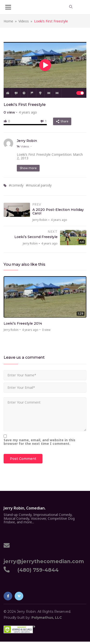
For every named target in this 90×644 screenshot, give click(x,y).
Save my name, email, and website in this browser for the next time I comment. (39, 442)
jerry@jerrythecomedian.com (44, 559)
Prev (49, 93)
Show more (28, 168)
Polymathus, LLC (47, 618)
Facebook (8, 596)
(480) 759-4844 (36, 570)
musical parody (40, 185)
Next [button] (83, 265)
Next (57, 93)
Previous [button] (76, 265)
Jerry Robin (27, 141)
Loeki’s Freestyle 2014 (23, 323)
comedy (17, 185)
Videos (24, 21)
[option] (45, 305)
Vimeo (19, 596)
